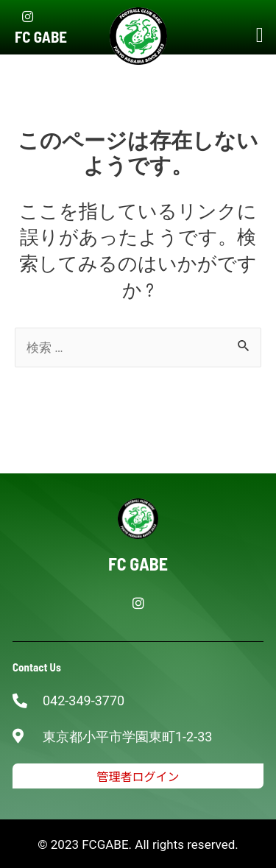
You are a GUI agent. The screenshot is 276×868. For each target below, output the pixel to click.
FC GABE (41, 36)
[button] (260, 35)
